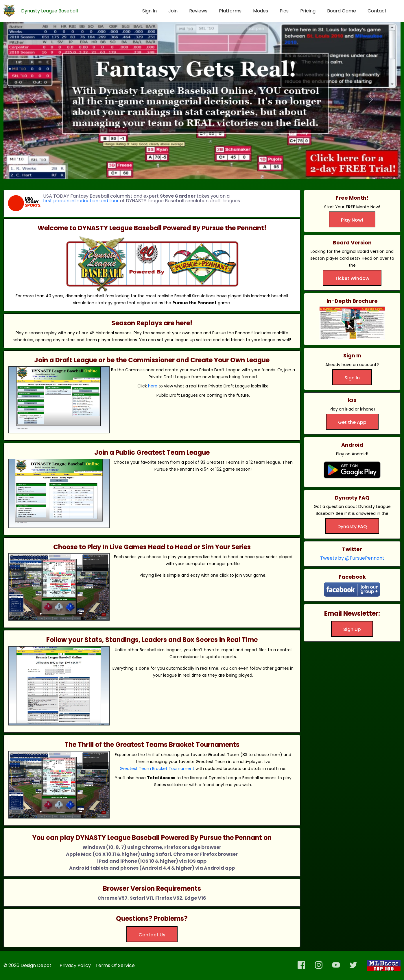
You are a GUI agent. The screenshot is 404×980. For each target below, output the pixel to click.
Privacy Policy (75, 965)
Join (173, 11)
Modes (261, 11)
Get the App (352, 422)
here (153, 386)
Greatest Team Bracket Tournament (157, 769)
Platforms (230, 11)
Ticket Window (352, 278)
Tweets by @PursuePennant (352, 558)
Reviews (198, 11)
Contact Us (152, 935)
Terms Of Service (115, 965)
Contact (377, 11)
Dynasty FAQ (352, 527)
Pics (284, 11)
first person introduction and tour (81, 201)
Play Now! (352, 220)
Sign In (150, 11)
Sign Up (352, 629)
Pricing (308, 11)
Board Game (342, 11)
